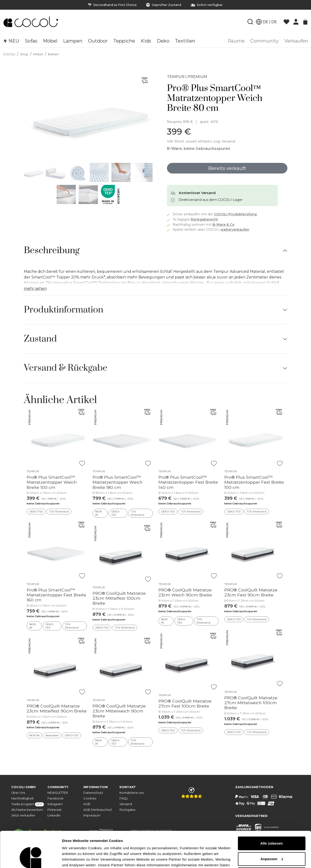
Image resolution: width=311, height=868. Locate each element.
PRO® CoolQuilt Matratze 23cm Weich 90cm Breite (185, 592)
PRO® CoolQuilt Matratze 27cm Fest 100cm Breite (185, 703)
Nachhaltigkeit (23, 798)
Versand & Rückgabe (66, 368)
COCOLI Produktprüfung (235, 214)
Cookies (90, 798)
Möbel (38, 54)
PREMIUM (197, 77)
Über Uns (18, 793)
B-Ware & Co (224, 225)
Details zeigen (74, 859)
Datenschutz (93, 793)
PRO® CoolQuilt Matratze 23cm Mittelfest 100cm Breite (119, 598)
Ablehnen (272, 844)
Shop (24, 54)
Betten (53, 54)
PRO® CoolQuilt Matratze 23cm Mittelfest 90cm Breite (57, 708)
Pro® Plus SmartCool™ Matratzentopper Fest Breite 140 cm (188, 482)
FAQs (124, 798)
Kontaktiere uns (132, 793)
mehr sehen (35, 289)
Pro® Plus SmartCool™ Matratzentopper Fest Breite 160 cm (56, 595)
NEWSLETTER (58, 793)
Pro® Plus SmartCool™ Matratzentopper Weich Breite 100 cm (52, 482)
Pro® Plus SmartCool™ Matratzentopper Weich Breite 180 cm (118, 482)
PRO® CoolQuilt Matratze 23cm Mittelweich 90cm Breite (119, 711)
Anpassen (272, 828)
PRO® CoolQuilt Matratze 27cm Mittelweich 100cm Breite (251, 703)
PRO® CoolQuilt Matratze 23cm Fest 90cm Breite (251, 592)
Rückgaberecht (204, 219)
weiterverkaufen (235, 230)
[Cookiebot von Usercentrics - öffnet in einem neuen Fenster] (31, 859)
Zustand (40, 339)
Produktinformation (64, 310)
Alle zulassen (271, 813)
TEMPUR (176, 77)
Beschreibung (52, 251)
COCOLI (9, 54)
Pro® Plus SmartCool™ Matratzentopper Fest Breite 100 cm (254, 482)
